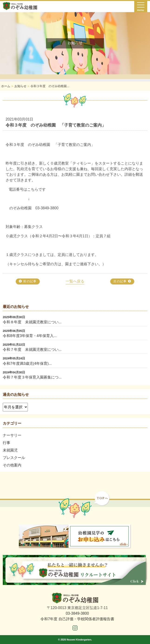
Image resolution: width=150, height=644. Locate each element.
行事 (7, 443)
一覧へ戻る (75, 281)
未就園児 (10, 450)
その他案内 (12, 465)
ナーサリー (12, 435)
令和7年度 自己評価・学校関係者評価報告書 (77, 619)
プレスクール (14, 458)
